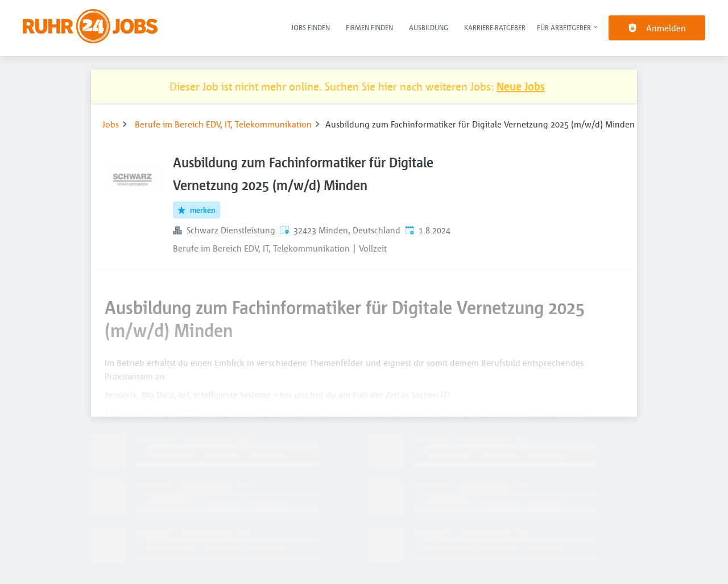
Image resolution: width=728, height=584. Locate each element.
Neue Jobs (521, 86)
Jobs (111, 124)
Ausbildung (429, 27)
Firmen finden (369, 27)
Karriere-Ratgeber (495, 27)
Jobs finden (311, 27)
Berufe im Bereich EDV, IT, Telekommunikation (223, 124)
